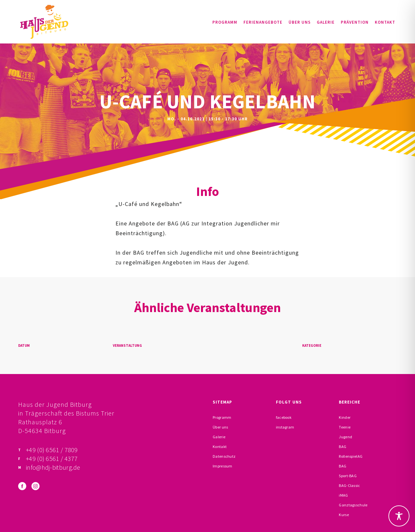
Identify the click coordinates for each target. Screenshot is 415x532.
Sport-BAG (348, 476)
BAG (343, 447)
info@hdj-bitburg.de (53, 467)
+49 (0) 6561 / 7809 (52, 450)
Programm (225, 22)
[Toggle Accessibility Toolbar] (399, 516)
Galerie (326, 22)
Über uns (300, 22)
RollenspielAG (351, 456)
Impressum (223, 466)
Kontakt (385, 22)
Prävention (355, 22)
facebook (284, 417)
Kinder (345, 417)
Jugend (345, 437)
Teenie (345, 427)
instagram (285, 427)
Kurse (344, 515)
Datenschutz (224, 456)
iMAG (343, 495)
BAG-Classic (349, 485)
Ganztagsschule (353, 505)
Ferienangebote (263, 22)
